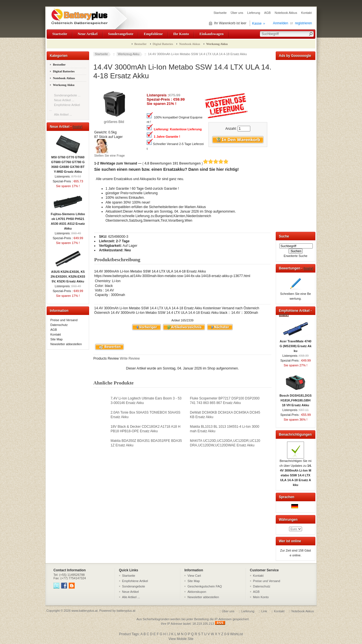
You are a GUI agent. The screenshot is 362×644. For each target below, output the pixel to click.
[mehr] (77, 127)
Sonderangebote (121, 34)
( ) (185, 163)
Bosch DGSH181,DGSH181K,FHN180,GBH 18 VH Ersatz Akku (296, 399)
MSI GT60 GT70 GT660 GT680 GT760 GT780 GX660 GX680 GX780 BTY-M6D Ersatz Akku (68, 163)
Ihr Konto (181, 34)
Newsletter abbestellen (66, 344)
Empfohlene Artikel (135, 581)
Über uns (237, 13)
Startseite (220, 13)
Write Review (129, 358)
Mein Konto (261, 597)
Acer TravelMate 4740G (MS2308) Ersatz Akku (296, 344)
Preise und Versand (64, 320)
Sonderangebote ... (67, 95)
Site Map (56, 339)
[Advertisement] (296, 145)
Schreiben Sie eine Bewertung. (296, 294)
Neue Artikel (88, 34)
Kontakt (306, 13)
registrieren (303, 23)
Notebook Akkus (286, 13)
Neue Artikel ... (64, 100)
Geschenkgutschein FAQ (205, 586)
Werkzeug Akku (129, 54)
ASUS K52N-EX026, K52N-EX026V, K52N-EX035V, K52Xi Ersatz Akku (68, 275)
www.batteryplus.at (85, 611)
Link (264, 611)
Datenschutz (59, 325)
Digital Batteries (163, 44)
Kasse (257, 23)
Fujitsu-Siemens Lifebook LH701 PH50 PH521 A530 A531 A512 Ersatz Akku (68, 220)
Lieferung (254, 13)
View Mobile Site (181, 639)
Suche (284, 236)
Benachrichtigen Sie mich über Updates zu (296, 471)
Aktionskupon (197, 592)
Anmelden (281, 23)
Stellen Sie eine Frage (109, 155)
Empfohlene (153, 34)
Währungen (288, 520)
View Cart (194, 576)
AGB (267, 13)
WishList (237, 634)
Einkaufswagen (211, 34)
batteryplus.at (126, 611)
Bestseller (140, 44)
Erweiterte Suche (296, 256)
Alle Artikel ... (63, 114)
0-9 (227, 634)
